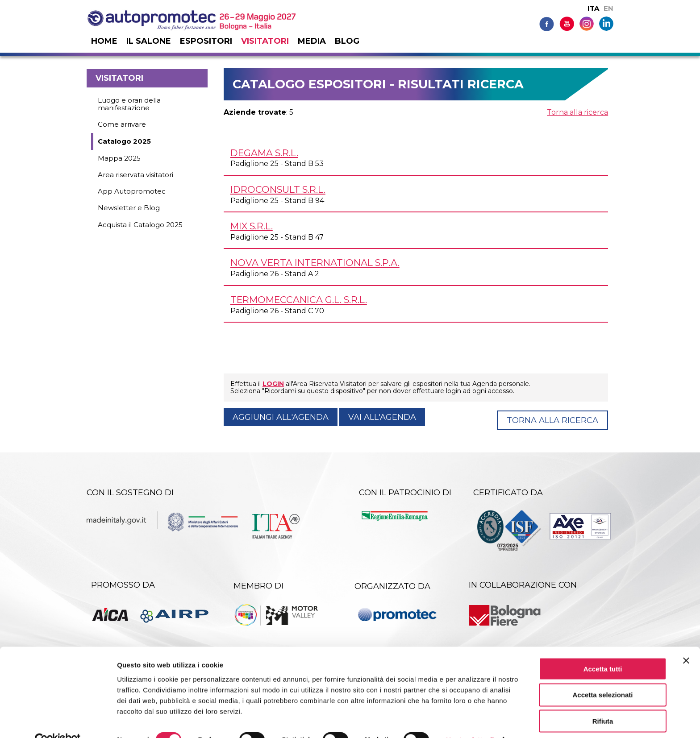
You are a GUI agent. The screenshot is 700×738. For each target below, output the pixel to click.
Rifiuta (603, 702)
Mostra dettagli (470, 720)
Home (104, 41)
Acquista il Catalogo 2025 (140, 225)
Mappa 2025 (119, 158)
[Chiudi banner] (686, 641)
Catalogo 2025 (124, 141)
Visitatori (265, 41)
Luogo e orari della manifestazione (129, 104)
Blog (347, 41)
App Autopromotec (132, 191)
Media (312, 41)
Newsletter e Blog (129, 208)
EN (608, 8)
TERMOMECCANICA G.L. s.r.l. (299, 300)
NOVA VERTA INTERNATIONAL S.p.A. (315, 263)
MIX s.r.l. (252, 226)
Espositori (206, 41)
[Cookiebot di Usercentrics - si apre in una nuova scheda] (58, 721)
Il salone (149, 41)
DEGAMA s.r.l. (264, 153)
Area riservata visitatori (135, 175)
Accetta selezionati (602, 675)
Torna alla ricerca (577, 112)
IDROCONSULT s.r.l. (278, 189)
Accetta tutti (603, 649)
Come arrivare (122, 124)
